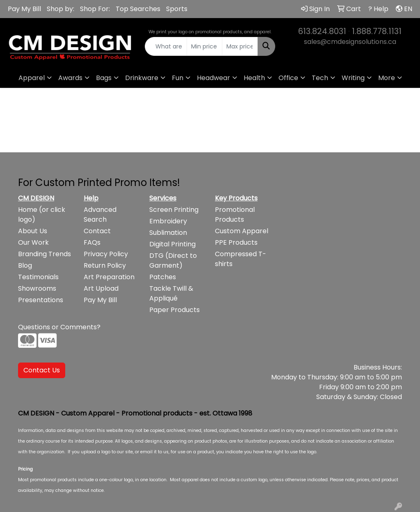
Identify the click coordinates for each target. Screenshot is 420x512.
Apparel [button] (32, 78)
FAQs (92, 242)
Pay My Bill (24, 9)
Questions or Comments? (59, 327)
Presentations (41, 300)
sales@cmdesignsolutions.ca (350, 42)
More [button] (387, 78)
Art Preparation (109, 277)
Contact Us (42, 370)
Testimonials (38, 277)
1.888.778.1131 (377, 31)
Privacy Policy (106, 254)
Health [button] (254, 78)
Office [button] (288, 78)
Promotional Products (235, 215)
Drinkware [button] (142, 78)
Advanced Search (100, 215)
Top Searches (138, 9)
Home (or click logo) (42, 215)
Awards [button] (70, 78)
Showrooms (37, 288)
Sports (177, 9)
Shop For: (95, 9)
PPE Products (236, 242)
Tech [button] (320, 78)
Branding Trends (45, 254)
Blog (25, 265)
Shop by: (60, 9)
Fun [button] (178, 78)
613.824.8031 (322, 31)
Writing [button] (353, 78)
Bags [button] (104, 78)
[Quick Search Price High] (240, 46)
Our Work (33, 242)
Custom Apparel (242, 231)
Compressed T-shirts (241, 259)
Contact (97, 231)
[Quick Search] (166, 46)
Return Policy (105, 265)
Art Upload (101, 288)
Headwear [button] (213, 78)
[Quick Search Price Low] (204, 46)
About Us (33, 231)
